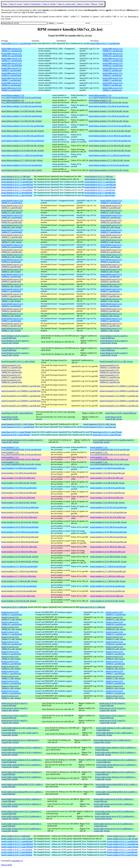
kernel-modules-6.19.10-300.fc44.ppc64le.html (20, 537)
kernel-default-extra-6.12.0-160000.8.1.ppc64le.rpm (111, 280)
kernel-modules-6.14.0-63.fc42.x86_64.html (19, 601)
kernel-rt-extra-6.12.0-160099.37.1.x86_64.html (11, 618)
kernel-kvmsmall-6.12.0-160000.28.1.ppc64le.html (12, 371)
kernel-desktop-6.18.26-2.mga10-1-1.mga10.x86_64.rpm (114, 342)
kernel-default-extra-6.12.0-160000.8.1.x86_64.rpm (111, 285)
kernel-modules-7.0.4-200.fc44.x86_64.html (19, 483)
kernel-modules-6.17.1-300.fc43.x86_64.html (19, 581)
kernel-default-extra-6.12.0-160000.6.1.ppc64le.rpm (111, 310)
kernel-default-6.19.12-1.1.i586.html (16, 176)
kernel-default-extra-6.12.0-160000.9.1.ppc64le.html (12, 266)
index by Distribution (32, 4)
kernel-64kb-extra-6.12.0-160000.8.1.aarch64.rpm (113, 74)
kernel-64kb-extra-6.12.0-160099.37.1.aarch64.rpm (113, 50)
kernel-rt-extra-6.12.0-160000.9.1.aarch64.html (11, 653)
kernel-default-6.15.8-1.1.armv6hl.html (17, 193)
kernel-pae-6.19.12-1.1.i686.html (14, 607)
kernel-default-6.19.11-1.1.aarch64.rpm (100, 182)
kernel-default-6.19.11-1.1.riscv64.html (17, 190)
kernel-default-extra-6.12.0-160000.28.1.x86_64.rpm (111, 226)
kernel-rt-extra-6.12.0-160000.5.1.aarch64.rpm (115, 692)
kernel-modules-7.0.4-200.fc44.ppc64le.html (19, 473)
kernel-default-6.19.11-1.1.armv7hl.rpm (100, 187)
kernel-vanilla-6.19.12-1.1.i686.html (16, 836)
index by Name (83, 4)
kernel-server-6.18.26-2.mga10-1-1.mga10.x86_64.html (15, 709)
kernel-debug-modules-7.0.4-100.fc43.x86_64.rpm (109, 121)
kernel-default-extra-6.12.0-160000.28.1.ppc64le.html (12, 221)
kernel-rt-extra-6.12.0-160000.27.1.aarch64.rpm (116, 633)
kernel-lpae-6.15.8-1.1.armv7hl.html (16, 435)
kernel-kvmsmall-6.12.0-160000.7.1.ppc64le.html (21, 396)
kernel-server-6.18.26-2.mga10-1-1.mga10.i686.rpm (113, 704)
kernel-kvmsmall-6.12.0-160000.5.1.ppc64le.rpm (119, 406)
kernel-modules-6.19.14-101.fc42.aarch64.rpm (108, 507)
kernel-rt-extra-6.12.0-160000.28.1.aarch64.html (12, 623)
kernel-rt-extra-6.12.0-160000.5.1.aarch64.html (11, 692)
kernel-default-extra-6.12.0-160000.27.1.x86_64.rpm (111, 241)
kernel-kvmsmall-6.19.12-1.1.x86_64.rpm (116, 361)
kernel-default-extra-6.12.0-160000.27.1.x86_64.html (12, 241)
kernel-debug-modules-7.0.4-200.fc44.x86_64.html (21, 111)
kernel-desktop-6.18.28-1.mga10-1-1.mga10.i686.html (15, 349)
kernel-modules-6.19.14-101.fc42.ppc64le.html (20, 512)
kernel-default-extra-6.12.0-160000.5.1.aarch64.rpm (111, 320)
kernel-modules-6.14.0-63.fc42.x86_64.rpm (107, 601)
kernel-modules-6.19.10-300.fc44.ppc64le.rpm (108, 537)
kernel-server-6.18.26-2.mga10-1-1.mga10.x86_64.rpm (113, 709)
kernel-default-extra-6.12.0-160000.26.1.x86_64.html (12, 256)
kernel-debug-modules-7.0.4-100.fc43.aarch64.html (22, 116)
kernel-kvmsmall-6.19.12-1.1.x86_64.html (18, 361)
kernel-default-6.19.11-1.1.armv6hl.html (17, 185)
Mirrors (94, 4)
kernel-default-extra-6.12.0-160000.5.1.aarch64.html (12, 320)
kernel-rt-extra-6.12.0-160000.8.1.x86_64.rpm (115, 667)
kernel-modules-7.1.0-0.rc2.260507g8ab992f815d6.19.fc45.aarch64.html (21, 448)
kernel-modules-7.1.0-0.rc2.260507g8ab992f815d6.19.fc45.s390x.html (21, 458)
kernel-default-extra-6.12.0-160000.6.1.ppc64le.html (12, 310)
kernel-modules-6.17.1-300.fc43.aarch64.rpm (108, 566)
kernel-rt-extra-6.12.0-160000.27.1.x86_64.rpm (116, 638)
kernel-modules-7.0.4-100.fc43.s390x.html (18, 498)
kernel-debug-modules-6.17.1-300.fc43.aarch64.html (22, 155)
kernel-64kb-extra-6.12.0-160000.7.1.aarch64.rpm (113, 79)
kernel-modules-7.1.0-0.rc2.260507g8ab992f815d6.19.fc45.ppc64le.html (21, 453)
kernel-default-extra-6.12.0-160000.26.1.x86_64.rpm (111, 256)
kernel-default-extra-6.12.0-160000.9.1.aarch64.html (12, 261)
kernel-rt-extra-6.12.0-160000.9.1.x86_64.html (11, 658)
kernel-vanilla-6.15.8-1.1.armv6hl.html (17, 852)
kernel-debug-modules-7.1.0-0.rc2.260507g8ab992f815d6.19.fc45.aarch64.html (21, 96)
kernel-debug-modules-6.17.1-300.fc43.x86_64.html (22, 160)
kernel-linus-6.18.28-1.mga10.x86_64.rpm (114, 418)
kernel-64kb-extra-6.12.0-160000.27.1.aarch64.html (12, 60)
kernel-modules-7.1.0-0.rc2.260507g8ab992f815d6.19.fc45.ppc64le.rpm (110, 453)
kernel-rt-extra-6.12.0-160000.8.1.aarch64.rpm (115, 663)
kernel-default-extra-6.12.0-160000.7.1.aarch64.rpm (111, 290)
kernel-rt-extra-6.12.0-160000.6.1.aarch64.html (11, 682)
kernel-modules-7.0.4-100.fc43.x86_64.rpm (107, 503)
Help (101, 4)
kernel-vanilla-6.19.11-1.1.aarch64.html (17, 841)
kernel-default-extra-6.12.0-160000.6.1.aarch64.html (12, 305)
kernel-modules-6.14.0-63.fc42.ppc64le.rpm (108, 591)
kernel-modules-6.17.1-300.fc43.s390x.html (19, 576)
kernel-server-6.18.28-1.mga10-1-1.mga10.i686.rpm (113, 717)
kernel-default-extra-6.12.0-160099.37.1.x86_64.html (12, 211)
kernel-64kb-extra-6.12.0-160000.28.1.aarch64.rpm (113, 55)
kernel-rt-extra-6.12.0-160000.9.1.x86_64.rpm (115, 658)
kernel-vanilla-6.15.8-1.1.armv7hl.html (17, 855)
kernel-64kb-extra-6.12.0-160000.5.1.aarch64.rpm (113, 89)
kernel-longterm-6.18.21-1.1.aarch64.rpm (100, 427)
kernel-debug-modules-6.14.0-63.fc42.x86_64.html (21, 170)
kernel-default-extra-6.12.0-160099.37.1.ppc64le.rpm (111, 207)
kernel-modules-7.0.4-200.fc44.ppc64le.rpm (108, 473)
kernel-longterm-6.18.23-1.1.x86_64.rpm (99, 424)
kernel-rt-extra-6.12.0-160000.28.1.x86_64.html (11, 628)
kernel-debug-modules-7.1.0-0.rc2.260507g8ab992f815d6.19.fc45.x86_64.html (21, 101)
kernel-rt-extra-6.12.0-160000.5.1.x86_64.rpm (115, 697)
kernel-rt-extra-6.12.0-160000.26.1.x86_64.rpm (116, 648)
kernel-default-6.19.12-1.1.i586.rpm (99, 176)
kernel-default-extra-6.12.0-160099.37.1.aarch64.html (12, 202)
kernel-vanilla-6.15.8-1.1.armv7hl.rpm (122, 855)
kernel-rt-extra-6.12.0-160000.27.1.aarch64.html (12, 633)
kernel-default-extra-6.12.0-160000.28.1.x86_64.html (12, 226)
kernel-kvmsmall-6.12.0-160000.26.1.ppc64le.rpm (110, 381)
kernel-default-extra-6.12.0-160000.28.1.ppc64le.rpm (111, 221)
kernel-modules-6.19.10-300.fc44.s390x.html (19, 547)
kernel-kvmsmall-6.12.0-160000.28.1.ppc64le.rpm (110, 371)
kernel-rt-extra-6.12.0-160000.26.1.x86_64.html (11, 648)
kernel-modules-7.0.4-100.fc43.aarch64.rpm (108, 488)
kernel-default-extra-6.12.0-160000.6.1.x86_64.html (12, 315)
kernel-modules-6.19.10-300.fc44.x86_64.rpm (108, 557)
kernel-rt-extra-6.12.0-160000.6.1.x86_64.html (11, 687)
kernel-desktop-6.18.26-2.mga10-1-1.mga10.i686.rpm (114, 337)
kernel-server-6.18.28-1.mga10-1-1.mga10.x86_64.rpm (113, 722)
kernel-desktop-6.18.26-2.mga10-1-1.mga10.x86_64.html (15, 342)
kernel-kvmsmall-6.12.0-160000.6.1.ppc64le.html (21, 401)
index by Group (16, 4)
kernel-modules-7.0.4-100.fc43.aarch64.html (19, 488)
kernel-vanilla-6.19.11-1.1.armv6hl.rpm (123, 844)
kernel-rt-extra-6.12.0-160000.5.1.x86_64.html (11, 697)
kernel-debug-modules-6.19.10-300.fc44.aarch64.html (23, 136)
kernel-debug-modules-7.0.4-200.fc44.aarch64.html (22, 106)
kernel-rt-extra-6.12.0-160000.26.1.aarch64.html (12, 643)
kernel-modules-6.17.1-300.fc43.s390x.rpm (107, 576)
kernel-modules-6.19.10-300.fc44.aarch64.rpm (108, 527)
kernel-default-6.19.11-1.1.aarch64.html (17, 182)
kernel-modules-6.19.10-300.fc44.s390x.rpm (108, 547)
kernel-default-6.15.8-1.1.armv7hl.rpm (100, 195)
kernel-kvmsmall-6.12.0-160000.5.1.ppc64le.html (21, 406)
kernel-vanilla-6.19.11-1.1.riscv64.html (17, 850)
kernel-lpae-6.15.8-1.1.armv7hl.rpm (107, 435)
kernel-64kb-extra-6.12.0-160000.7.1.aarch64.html (11, 79)
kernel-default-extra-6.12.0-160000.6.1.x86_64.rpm (111, 315)
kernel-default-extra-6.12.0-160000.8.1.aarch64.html (12, 275)
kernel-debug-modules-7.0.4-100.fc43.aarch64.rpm (109, 116)
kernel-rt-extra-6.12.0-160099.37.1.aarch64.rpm (116, 613)
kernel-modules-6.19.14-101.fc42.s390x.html (19, 517)
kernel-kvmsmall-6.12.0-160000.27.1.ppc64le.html (12, 376)
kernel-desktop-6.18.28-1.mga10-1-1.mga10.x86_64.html (15, 354)
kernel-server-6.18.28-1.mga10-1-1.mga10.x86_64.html (15, 722)
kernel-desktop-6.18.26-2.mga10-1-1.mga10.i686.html (15, 337)
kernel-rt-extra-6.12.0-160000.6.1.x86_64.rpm (115, 687)
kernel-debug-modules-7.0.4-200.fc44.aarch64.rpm (109, 106)
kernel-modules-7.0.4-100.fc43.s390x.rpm (107, 498)
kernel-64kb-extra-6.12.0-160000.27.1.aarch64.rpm (113, 60)
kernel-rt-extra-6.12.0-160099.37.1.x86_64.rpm (116, 618)
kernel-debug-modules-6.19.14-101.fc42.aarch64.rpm (110, 126)
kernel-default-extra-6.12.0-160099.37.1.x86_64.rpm (111, 211)
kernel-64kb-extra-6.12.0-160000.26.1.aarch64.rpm (113, 64)
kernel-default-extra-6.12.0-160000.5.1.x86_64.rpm (111, 329)
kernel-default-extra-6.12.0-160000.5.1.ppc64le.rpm (111, 325)
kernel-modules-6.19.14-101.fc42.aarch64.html (20, 507)
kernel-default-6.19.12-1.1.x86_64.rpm (100, 179)
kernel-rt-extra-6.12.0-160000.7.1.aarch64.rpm (115, 672)
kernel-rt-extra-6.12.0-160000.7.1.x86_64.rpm (115, 677)
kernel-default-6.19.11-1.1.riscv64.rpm (100, 190)
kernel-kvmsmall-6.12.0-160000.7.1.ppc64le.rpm (119, 396)
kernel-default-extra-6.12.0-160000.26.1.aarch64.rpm (111, 246)
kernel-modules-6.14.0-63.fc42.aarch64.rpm (108, 586)
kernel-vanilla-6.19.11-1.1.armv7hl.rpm (123, 847)
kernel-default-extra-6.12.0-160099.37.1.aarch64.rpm (111, 202)
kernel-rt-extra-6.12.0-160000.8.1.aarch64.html (11, 663)
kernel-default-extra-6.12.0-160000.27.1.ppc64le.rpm (111, 236)
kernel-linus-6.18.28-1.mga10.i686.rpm (121, 413)
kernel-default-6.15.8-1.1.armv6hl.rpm (100, 193)
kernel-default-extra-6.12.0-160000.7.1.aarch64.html (12, 290)
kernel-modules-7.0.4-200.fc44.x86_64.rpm (107, 483)
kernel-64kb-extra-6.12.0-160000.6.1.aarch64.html (11, 84)
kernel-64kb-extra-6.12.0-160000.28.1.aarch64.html (12, 55)
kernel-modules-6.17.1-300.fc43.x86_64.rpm (108, 581)
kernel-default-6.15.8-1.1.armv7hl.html (17, 195)
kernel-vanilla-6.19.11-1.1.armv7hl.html (17, 847)
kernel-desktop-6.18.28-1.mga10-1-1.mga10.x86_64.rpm (114, 354)
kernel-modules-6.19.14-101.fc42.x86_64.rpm (108, 522)
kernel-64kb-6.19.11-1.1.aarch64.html (16, 43)
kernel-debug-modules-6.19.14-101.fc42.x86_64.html (22, 131)
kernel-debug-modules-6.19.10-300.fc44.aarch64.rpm (110, 136)
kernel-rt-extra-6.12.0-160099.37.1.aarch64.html (12, 613)
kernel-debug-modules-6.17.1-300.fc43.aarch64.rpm (109, 155)
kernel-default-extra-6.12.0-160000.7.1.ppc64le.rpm (111, 295)
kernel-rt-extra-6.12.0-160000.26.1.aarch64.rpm (116, 643)
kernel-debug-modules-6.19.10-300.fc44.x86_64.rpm (110, 146)
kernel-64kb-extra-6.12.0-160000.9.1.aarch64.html (11, 69)
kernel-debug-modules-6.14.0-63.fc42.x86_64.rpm (109, 170)
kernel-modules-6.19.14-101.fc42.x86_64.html (20, 522)
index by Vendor (49, 4)
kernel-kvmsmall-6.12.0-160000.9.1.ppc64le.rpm (119, 386)
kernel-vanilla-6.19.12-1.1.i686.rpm (121, 836)
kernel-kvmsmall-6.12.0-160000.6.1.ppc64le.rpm (119, 401)
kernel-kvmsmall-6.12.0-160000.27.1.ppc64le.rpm (110, 376)
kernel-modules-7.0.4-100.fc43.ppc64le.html (19, 493)
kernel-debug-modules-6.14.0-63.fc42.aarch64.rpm (109, 165)
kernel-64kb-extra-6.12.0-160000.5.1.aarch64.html (11, 89)
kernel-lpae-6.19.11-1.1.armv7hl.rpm (107, 432)
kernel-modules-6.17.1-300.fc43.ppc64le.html (19, 571)
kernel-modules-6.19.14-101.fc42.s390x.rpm (108, 517)
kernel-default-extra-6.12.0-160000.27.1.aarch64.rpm (111, 231)
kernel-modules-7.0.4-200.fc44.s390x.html (18, 478)
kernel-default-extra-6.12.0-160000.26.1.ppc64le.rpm (111, 251)
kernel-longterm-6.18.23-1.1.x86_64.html (18, 424)
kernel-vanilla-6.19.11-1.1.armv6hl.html (17, 844)
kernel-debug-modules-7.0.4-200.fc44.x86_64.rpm (109, 111)
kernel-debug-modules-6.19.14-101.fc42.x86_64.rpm (110, 131)
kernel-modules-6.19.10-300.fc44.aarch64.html (20, 527)
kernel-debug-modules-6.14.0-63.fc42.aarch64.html (22, 165)
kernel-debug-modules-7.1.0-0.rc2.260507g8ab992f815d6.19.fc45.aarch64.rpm (108, 96)
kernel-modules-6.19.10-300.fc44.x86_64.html (20, 557)
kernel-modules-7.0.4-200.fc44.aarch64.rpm (108, 468)
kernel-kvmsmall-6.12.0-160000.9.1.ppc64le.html (21, 386)
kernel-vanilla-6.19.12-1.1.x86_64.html (17, 839)
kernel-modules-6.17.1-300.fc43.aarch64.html (19, 566)
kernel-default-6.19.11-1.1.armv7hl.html (17, 187)
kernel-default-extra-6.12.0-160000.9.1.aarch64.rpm (111, 261)
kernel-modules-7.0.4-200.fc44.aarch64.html (19, 468)
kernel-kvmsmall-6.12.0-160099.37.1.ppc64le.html (12, 366)
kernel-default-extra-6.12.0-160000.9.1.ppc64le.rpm (111, 266)
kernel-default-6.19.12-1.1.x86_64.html (17, 179)
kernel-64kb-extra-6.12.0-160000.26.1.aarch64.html (12, 64)
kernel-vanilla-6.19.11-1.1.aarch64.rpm (122, 841)
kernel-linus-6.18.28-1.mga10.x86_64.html (10, 418)
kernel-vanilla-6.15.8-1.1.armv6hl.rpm (122, 852)
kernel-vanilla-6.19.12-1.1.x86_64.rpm (122, 839)
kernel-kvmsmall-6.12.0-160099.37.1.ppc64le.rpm (110, 366)
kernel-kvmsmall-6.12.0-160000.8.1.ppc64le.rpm (119, 391)
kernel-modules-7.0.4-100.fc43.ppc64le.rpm (108, 493)
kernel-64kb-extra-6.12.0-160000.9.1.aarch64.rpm (113, 69)
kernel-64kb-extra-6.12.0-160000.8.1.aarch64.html (11, 74)
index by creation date (67, 4)
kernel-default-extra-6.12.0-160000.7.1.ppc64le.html (12, 295)
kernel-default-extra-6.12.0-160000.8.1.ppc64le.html (12, 280)
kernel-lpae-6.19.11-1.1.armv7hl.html (16, 432)
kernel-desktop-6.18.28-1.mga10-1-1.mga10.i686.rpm (114, 349)
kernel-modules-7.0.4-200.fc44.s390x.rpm (107, 478)
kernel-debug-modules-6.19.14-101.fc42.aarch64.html (23, 126)
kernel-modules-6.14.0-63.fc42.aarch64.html (19, 586)
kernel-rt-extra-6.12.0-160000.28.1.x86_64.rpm (116, 628)
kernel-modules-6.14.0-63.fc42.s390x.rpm (107, 596)
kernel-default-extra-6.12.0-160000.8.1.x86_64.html (12, 285)
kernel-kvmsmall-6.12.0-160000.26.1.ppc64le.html (12, 381)
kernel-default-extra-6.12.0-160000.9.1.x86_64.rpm (111, 270)
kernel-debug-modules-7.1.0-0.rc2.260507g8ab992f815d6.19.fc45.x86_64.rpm (108, 101)
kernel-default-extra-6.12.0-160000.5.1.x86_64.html (12, 329)
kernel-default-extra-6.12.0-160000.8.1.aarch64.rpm (111, 275)
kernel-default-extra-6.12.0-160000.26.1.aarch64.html (12, 246)
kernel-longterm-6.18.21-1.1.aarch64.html (18, 427)
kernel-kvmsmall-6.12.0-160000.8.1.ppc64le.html (21, 391)
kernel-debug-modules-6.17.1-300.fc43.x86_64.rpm (109, 160)
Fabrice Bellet (7, 865)
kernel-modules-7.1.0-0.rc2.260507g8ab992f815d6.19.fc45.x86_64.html (21, 463)
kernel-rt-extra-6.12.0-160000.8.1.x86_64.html (11, 667)
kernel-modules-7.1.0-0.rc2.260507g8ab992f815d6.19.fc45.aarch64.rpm (110, 448)
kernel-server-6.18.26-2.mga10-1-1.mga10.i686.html (15, 704)
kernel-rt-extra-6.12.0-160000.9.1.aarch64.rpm (115, 653)
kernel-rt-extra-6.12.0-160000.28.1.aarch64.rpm (116, 623)
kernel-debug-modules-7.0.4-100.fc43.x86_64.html (21, 121)
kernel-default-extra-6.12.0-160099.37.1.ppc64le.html (12, 207)
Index (5, 4)
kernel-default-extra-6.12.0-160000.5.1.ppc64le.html (12, 325)
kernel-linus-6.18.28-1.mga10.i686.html (17, 413)
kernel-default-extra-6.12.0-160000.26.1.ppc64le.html (12, 251)
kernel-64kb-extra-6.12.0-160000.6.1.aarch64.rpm (113, 84)
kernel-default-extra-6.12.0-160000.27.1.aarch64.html (12, 231)
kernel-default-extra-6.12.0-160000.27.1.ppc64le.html (12, 236)
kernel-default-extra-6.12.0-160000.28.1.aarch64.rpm (111, 216)
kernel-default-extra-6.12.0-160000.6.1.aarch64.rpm (111, 305)
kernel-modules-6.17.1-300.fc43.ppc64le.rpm (108, 571)
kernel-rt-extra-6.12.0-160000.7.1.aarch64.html (11, 672)
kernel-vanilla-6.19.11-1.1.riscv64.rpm (122, 850)
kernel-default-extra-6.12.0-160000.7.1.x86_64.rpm (111, 300)
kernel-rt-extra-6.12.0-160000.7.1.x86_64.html (11, 677)
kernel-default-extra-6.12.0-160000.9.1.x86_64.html (12, 270)
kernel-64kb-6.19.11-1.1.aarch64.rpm (105, 43)
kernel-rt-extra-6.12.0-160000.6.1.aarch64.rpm (115, 682)
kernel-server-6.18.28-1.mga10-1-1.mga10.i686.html (15, 717)
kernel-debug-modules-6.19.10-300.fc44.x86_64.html (22, 146)
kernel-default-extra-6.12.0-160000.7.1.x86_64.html (12, 300)
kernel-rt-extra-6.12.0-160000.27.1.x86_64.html (11, 638)
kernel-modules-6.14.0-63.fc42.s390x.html (18, 596)
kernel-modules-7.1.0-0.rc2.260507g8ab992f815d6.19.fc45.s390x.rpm (109, 458)
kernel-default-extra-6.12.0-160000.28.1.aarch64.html (12, 216)
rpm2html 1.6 (17, 861)
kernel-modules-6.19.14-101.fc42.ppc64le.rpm (108, 512)
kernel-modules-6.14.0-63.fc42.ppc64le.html (19, 591)
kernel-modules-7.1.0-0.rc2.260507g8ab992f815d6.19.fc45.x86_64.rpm (110, 463)
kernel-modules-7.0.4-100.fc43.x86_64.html (19, 503)
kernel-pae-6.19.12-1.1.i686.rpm (92, 607)
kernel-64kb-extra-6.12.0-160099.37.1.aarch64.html (12, 50)
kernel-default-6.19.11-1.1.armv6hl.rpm (100, 185)
